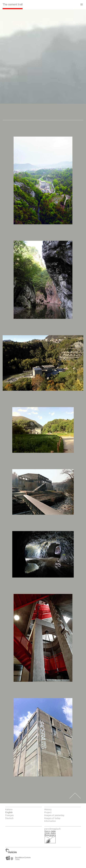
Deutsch (9, 818)
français (9, 815)
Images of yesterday (54, 815)
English (9, 813)
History (48, 810)
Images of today (52, 818)
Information (50, 821)
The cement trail (13, 5)
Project (48, 813)
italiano (9, 810)
